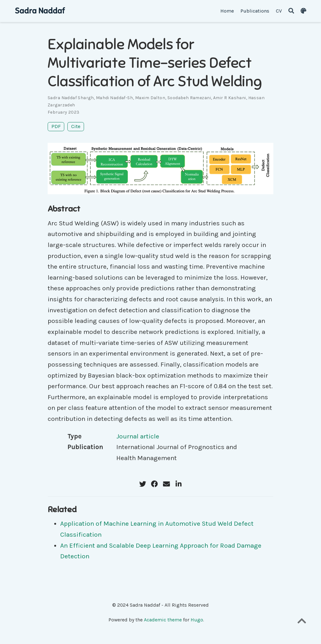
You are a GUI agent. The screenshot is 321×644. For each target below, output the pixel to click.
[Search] (291, 11)
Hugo (197, 620)
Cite (76, 126)
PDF (56, 126)
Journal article (138, 436)
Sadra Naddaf (40, 11)
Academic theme (163, 620)
